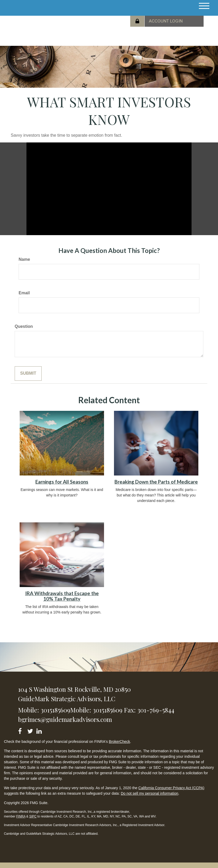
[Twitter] (31, 730)
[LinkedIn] (40, 730)
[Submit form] (28, 374)
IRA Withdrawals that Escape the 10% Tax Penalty (62, 596)
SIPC (33, 816)
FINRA (21, 816)
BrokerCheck (119, 742)
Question (24, 326)
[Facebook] (22, 730)
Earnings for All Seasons (62, 482)
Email (24, 293)
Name (24, 259)
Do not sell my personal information (149, 793)
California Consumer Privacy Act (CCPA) (171, 788)
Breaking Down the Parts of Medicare (156, 482)
